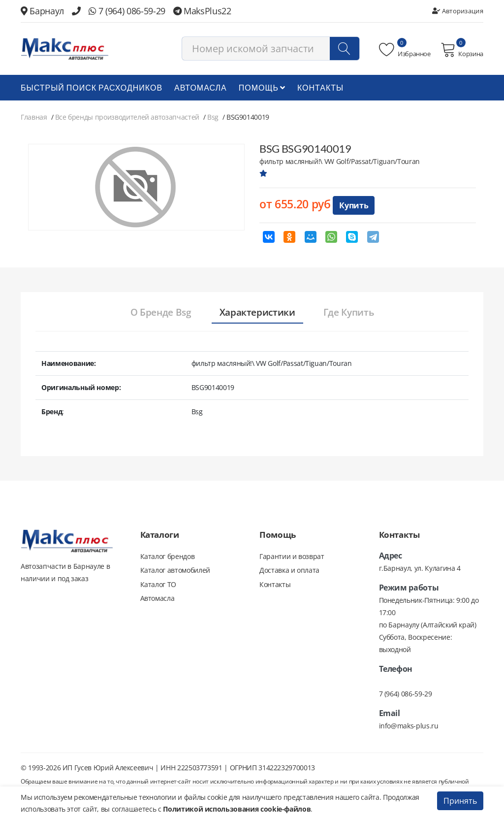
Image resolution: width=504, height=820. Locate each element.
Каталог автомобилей (175, 574)
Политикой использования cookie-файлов (237, 809)
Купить (354, 207)
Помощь (262, 89)
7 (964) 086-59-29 (127, 11)
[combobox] (271, 50)
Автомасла (201, 89)
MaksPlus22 (202, 11)
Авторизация (458, 11)
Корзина (462, 51)
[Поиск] (345, 50)
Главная (34, 119)
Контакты (320, 89)
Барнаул (42, 11)
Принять (460, 801)
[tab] (153, 315)
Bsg (213, 119)
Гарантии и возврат (292, 559)
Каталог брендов (168, 559)
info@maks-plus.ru (409, 728)
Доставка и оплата (289, 574)
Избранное (405, 51)
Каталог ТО (158, 588)
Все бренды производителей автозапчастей (127, 119)
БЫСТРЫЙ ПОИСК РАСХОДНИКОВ (92, 89)
